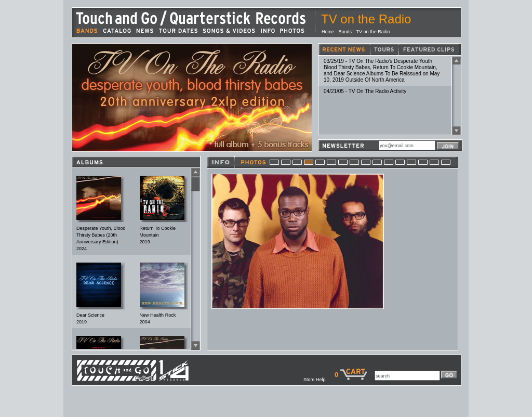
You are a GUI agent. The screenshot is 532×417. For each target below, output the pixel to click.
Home (328, 32)
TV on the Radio (373, 32)
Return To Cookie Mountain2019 (158, 235)
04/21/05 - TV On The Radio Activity (365, 91)
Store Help (319, 380)
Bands (345, 32)
